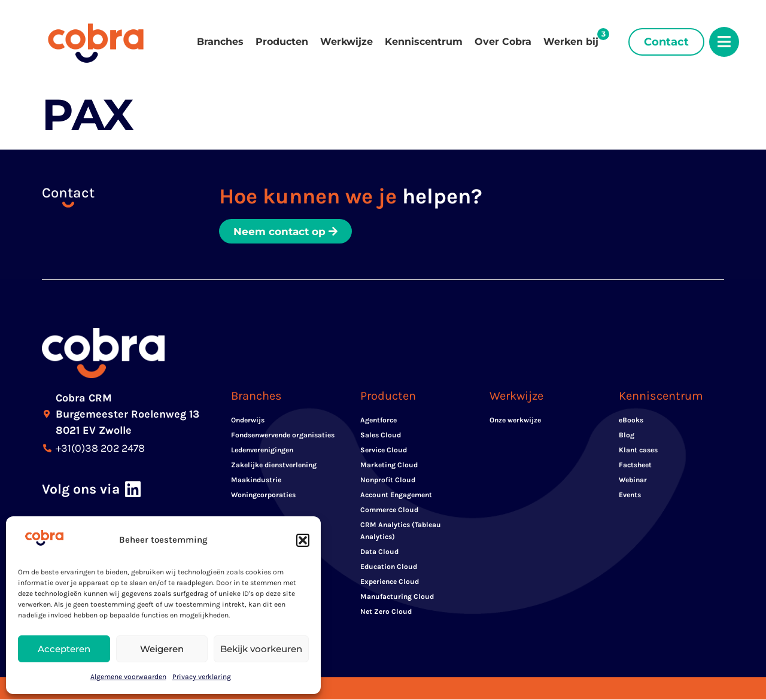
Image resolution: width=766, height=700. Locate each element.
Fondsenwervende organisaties (283, 436)
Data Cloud (379, 552)
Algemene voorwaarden (128, 677)
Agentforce (379, 421)
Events (630, 495)
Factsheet (635, 465)
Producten (282, 42)
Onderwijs (248, 421)
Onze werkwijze (515, 421)
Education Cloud (389, 567)
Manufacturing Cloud (397, 597)
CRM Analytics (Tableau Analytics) (401, 531)
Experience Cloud (390, 582)
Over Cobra (503, 42)
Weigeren (162, 649)
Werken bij (571, 42)
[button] (303, 540)
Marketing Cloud (389, 465)
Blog (627, 436)
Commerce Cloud (389, 510)
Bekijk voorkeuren (261, 649)
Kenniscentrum (424, 42)
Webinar (633, 480)
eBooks (631, 421)
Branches (220, 42)
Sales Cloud (381, 436)
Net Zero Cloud (386, 612)
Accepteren (64, 649)
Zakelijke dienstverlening (274, 465)
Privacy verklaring (202, 677)
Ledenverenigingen (262, 451)
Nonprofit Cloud (388, 480)
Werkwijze (346, 42)
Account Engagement (396, 495)
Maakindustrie (256, 480)
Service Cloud (384, 451)
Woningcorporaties (263, 495)
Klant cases (638, 451)
